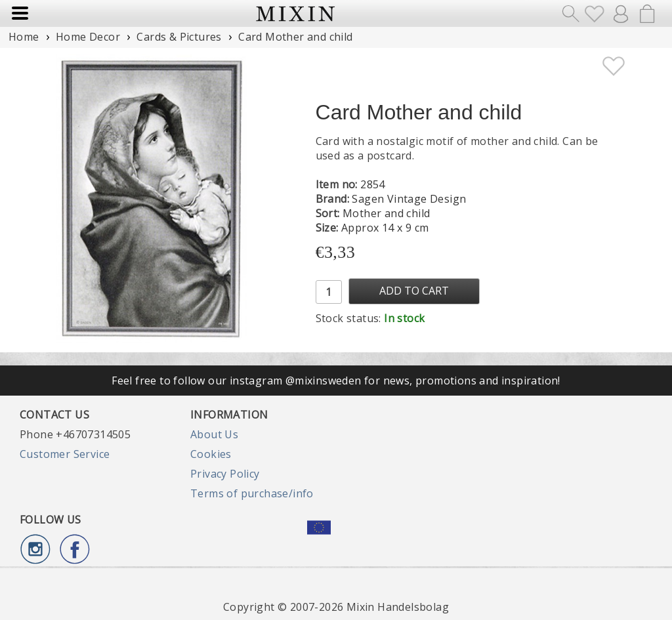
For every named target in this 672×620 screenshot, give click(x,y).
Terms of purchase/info (252, 493)
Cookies (211, 454)
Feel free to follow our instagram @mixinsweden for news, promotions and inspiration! (336, 381)
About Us (214, 434)
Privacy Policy (225, 474)
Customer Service (65, 454)
